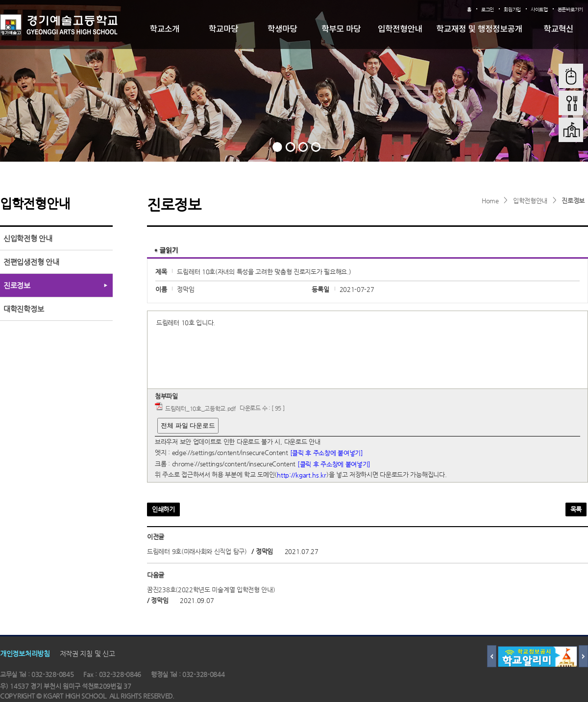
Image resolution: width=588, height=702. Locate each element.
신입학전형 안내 (28, 238)
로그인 (488, 10)
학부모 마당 (341, 28)
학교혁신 (559, 28)
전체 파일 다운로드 (188, 425)
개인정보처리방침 (25, 654)
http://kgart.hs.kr (302, 475)
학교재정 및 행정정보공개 (479, 28)
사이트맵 (539, 10)
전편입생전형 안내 (31, 262)
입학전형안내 (400, 28)
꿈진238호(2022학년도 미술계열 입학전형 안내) (211, 590)
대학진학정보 (24, 309)
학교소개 (165, 28)
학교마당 (224, 28)
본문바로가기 (570, 10)
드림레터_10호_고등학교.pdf (200, 409)
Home (490, 201)
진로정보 (573, 201)
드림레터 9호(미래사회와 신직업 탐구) (197, 551)
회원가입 (512, 10)
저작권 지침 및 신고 (87, 654)
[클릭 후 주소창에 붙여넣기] (327, 453)
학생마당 (282, 28)
